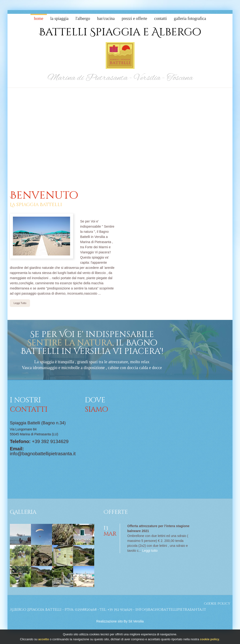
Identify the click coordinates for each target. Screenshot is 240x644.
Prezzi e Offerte (134, 19)
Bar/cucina (106, 19)
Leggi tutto (150, 551)
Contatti (161, 19)
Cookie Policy (217, 604)
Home (39, 19)
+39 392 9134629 (50, 441)
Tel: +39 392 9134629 (116, 610)
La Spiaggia (59, 19)
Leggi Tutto (20, 303)
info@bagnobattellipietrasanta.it (43, 454)
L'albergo (83, 19)
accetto (44, 639)
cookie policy (210, 639)
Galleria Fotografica (190, 19)
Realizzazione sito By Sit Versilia (120, 621)
